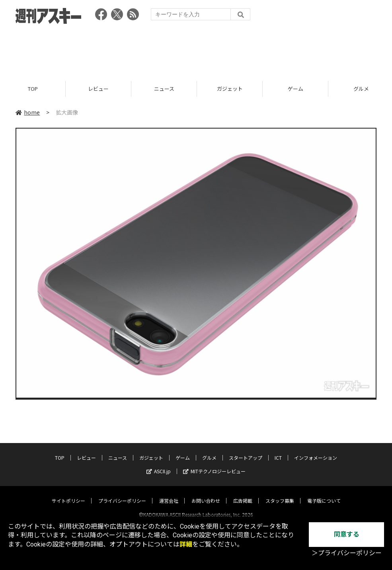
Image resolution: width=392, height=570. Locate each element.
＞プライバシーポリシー (347, 553)
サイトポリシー (68, 493)
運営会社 (169, 493)
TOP (33, 89)
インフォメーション (316, 450)
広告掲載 (243, 493)
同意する (347, 534)
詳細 (186, 544)
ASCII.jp (159, 464)
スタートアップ (246, 450)
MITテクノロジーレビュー (214, 464)
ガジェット (230, 89)
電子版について (324, 493)
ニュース (164, 89)
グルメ (209, 450)
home (28, 112)
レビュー (98, 89)
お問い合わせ (206, 493)
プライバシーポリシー (122, 493)
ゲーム (295, 89)
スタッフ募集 (280, 493)
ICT (278, 450)
